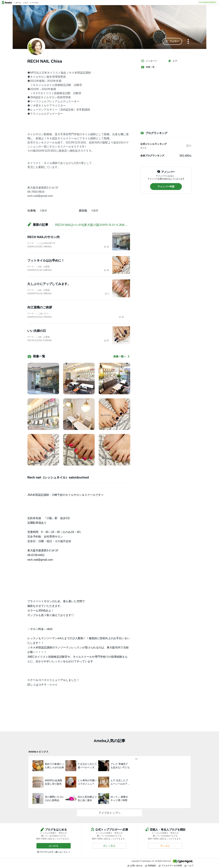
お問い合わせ (135, 866)
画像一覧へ (122, 356)
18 (106, 270)
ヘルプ (189, 866)
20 (106, 341)
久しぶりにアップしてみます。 (49, 284)
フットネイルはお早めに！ (46, 260)
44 (106, 247)
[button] (172, 41)
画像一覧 (148, 67)
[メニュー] (188, 42)
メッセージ (149, 61)
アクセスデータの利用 (170, 866)
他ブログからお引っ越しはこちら (52, 852)
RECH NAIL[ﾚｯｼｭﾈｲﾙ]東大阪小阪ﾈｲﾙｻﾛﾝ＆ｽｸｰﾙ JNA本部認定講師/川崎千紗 (106, 225)
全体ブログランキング (152, 156)
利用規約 (151, 866)
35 (121, 317)
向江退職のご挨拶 (40, 307)
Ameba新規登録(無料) (207, 2)
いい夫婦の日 (37, 331)
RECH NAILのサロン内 (43, 237)
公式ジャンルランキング (153, 144)
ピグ (173, 61)
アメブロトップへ (109, 813)
